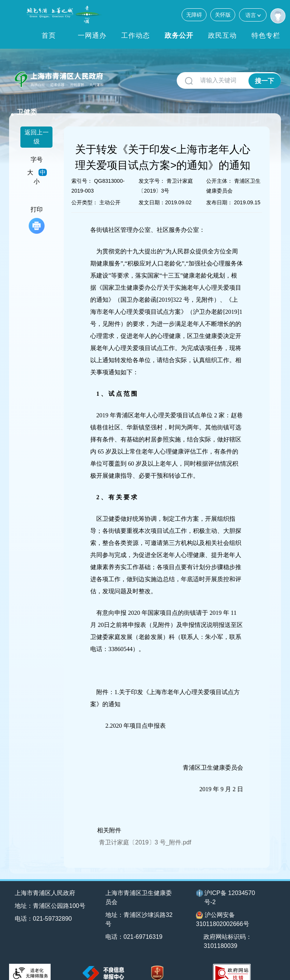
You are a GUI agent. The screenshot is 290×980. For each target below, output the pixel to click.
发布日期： (219, 193)
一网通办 (92, 35)
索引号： (82, 171)
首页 (49, 35)
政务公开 (179, 35)
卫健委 (121, 76)
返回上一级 (37, 127)
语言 (253, 15)
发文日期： (152, 193)
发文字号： (152, 171)
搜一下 (265, 81)
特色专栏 (266, 35)
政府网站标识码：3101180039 (229, 931)
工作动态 (136, 35)
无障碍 (194, 15)
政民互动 (222, 35)
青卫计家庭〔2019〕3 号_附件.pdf (145, 832)
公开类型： (85, 193)
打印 (37, 210)
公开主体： (219, 171)
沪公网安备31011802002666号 (223, 909)
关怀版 (223, 15)
